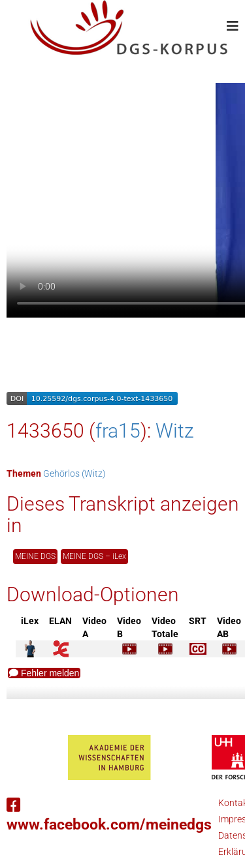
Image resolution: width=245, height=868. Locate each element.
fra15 (118, 431)
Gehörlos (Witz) (74, 473)
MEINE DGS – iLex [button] (94, 556)
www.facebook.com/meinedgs (109, 816)
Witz (175, 431)
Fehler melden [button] (44, 673)
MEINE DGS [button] (35, 556)
